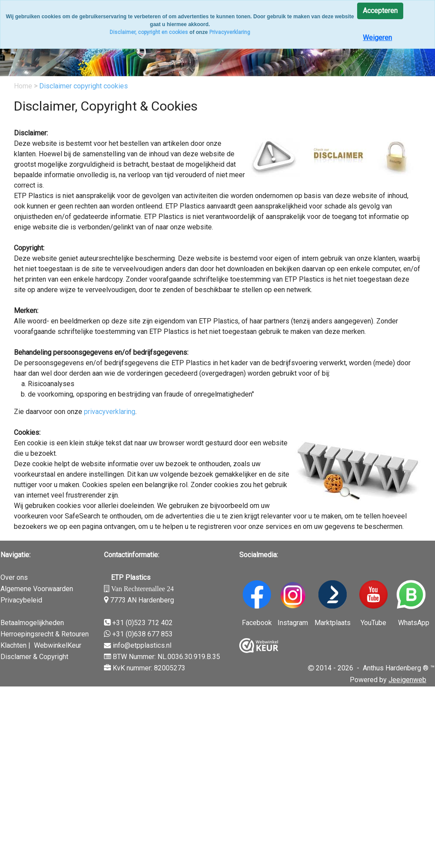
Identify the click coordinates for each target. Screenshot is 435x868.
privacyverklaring (110, 412)
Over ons (14, 577)
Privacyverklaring (230, 32)
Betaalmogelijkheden (32, 623)
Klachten (13, 645)
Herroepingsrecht (27, 634)
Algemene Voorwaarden (37, 589)
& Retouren (71, 634)
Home (24, 86)
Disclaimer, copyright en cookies (149, 32)
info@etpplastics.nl (142, 645)
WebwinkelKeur (58, 645)
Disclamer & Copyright (34, 657)
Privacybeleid (21, 600)
